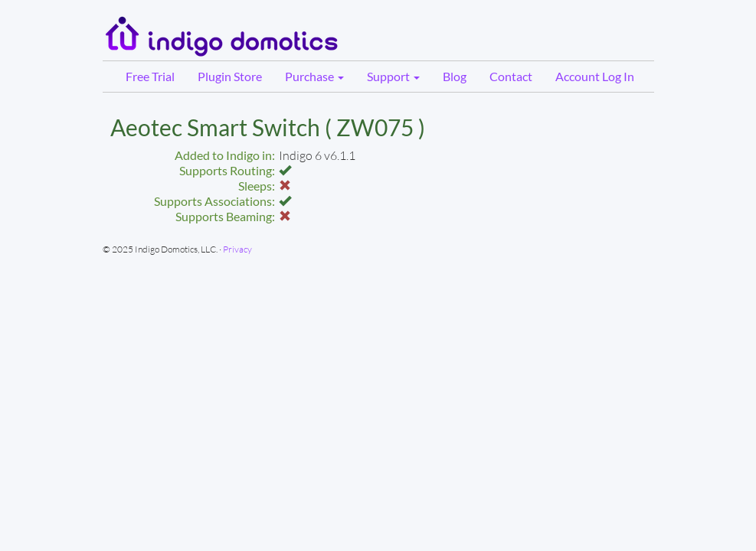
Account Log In (595, 76)
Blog (455, 76)
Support (393, 76)
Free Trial (150, 76)
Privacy (237, 249)
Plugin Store (230, 76)
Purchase (314, 76)
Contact (511, 76)
